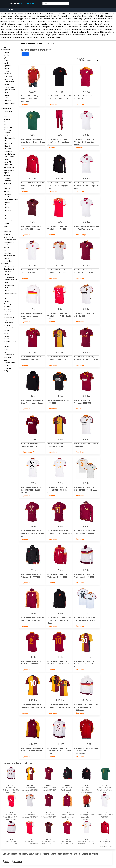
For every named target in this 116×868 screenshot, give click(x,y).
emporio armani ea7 (10, 157)
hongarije (44, 24)
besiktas (23, 16)
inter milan (68, 24)
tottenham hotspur (79, 35)
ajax (9, 13)
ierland (51, 24)
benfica (16, 16)
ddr (53, 19)
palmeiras (11, 32)
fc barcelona (30, 21)
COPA (7, 861)
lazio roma (18, 27)
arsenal (36, 13)
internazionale (77, 24)
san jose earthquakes (10, 320)
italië (86, 24)
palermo (3, 32)
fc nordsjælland (53, 21)
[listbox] (88, 60)
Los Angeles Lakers (48, 27)
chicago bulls (109, 16)
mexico (93, 27)
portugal (49, 32)
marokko (86, 27)
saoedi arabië (18, 35)
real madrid (74, 32)
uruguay (102, 35)
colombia (28, 19)
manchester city (61, 27)
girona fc (20, 24)
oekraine (67, 29)
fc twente (70, 21)
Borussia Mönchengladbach (61, 16)
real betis (65, 32)
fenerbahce (87, 21)
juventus (107, 24)
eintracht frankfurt (100, 19)
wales (23, 37)
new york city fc (36, 29)
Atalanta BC (51, 13)
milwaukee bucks (9, 256)
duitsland (69, 19)
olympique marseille (90, 29)
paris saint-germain (23, 32)
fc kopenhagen (41, 21)
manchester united (75, 27)
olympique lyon (77, 29)
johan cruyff (98, 24)
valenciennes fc (6, 37)
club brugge (19, 19)
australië (93, 13)
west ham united (32, 37)
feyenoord (96, 21)
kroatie (3, 27)
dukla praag (78, 19)
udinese (95, 35)
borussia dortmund (43, 16)
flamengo (107, 21)
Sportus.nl (18, 861)
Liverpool (26, 27)
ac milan (3, 13)
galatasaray (12, 24)
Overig (58, 37)
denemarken (60, 19)
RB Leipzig (57, 32)
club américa (9, 19)
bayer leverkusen (103, 13)
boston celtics (76, 16)
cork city (35, 19)
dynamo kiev (88, 19)
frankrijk (3, 24)
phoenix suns (35, 32)
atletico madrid (84, 13)
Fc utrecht (78, 21)
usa (108, 35)
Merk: (25, 54)
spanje (54, 35)
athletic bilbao (61, 13)
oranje (100, 29)
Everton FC (21, 21)
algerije (20, 13)
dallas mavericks (45, 19)
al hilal (14, 13)
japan (91, 24)
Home (11, 10)
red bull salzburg (85, 32)
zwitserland (51, 37)
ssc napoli (61, 35)
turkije (89, 35)
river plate (95, 32)
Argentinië (28, 13)
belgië (10, 16)
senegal (47, 35)
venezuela (16, 37)
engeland (12, 21)
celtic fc (91, 16)
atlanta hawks (72, 13)
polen (43, 32)
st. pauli (69, 35)
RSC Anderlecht (106, 32)
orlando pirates (109, 29)
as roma (43, 13)
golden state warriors (32, 24)
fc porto (62, 21)
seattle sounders (38, 35)
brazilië (85, 16)
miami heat (101, 27)
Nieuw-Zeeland (48, 29)
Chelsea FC (99, 16)
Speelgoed (6, 50)
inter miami (59, 24)
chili (2, 19)
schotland (27, 35)
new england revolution (22, 29)
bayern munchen (9, 90)
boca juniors (32, 16)
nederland (9, 29)
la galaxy (10, 27)
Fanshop (7, 52)
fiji (102, 21)
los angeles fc (35, 27)
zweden (42, 37)
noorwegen (59, 29)
